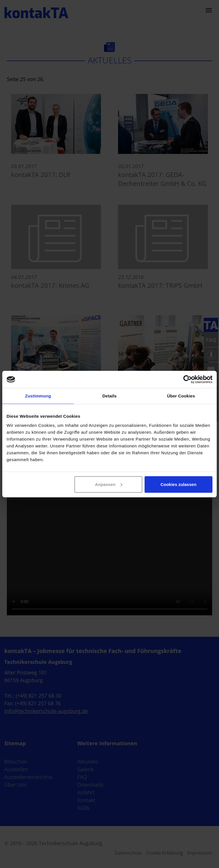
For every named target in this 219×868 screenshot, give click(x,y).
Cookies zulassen (179, 484)
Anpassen (109, 484)
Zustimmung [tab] (38, 396)
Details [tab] (109, 396)
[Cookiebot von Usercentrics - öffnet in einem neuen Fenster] (187, 379)
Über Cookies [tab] (181, 396)
